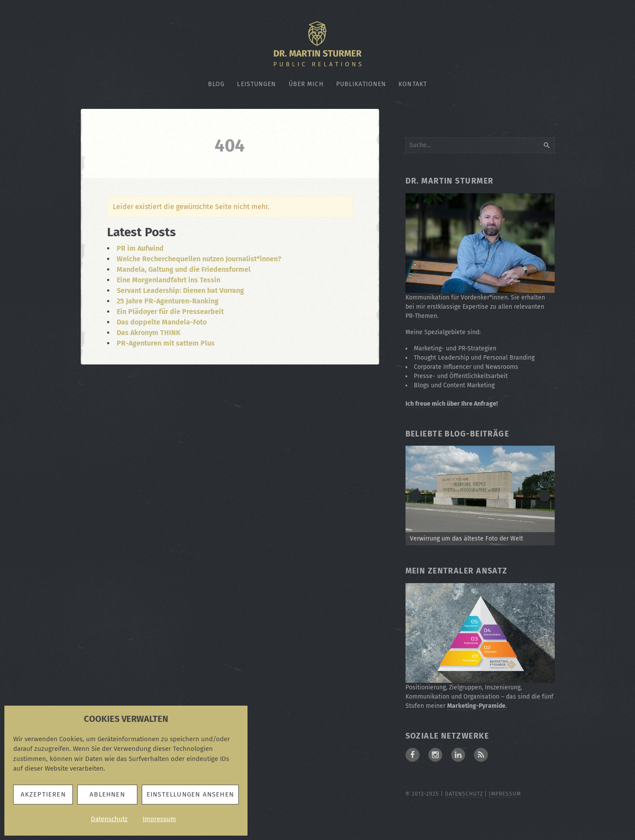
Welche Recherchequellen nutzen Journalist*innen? (199, 259)
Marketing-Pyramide (476, 706)
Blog (216, 84)
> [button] (545, 496)
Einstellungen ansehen (190, 794)
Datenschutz (109, 819)
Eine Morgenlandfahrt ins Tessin (169, 280)
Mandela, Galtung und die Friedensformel (184, 269)
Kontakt (413, 84)
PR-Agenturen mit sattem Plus (166, 343)
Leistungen (257, 84)
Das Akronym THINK (149, 333)
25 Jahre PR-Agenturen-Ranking (168, 301)
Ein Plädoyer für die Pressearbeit (170, 312)
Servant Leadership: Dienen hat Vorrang (180, 290)
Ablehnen (107, 794)
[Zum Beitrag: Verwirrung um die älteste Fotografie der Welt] (480, 496)
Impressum (159, 819)
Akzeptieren (43, 794)
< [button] (416, 496)
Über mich (306, 84)
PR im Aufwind (140, 248)
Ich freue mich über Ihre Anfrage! (452, 404)
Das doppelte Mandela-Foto (162, 322)
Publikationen (361, 84)
